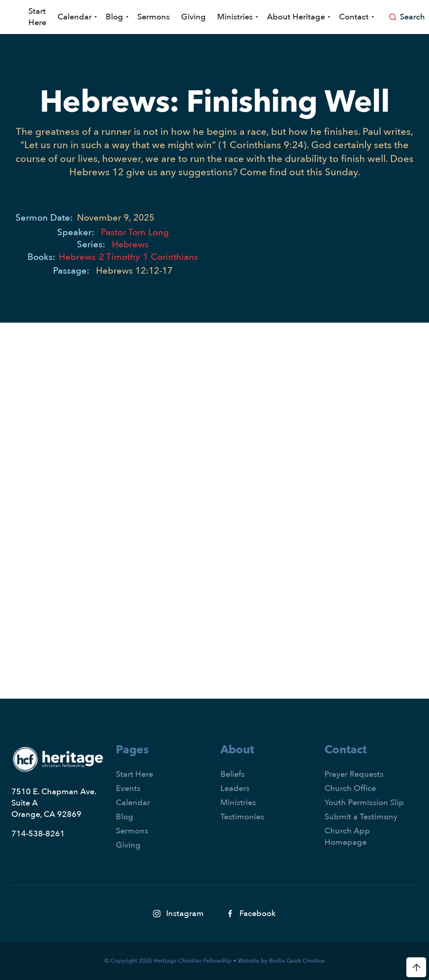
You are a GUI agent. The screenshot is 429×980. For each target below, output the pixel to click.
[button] (76, 17)
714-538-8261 (38, 834)
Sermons (154, 17)
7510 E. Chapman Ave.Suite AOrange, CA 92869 (54, 803)
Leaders (235, 788)
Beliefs (233, 774)
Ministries (238, 802)
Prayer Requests (354, 774)
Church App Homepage (347, 837)
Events (128, 788)
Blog (125, 817)
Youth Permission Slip (364, 802)
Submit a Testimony (361, 817)
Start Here (37, 17)
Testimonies (242, 817)
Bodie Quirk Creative (297, 961)
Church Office (350, 788)
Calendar (133, 802)
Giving (193, 17)
